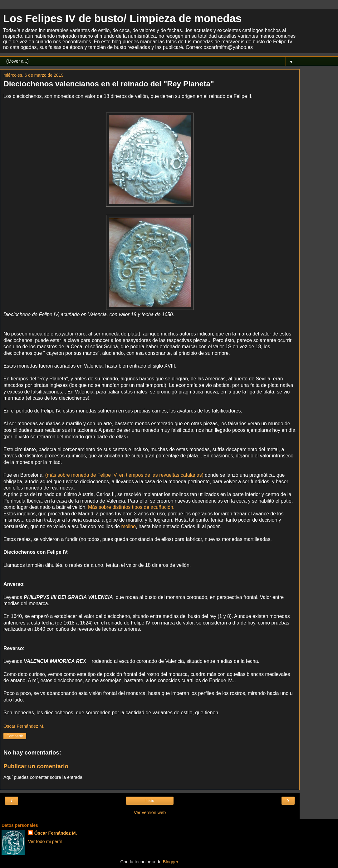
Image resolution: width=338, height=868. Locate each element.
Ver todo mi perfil (45, 841)
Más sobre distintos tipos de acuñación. (131, 507)
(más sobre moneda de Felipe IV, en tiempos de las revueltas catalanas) (124, 475)
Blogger (171, 862)
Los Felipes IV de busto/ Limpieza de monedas (122, 18)
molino (128, 526)
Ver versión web (150, 813)
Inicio (150, 801)
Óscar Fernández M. (56, 833)
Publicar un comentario (36, 766)
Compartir (15, 736)
